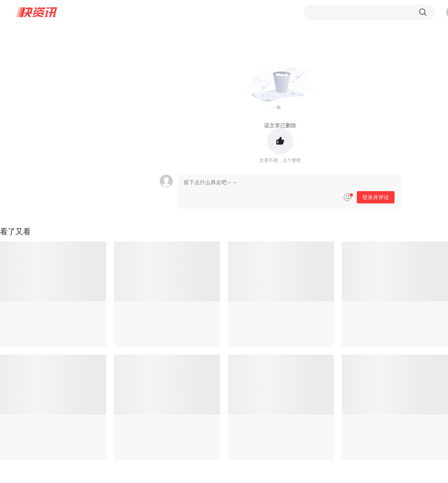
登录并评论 (376, 197)
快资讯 (37, 12)
